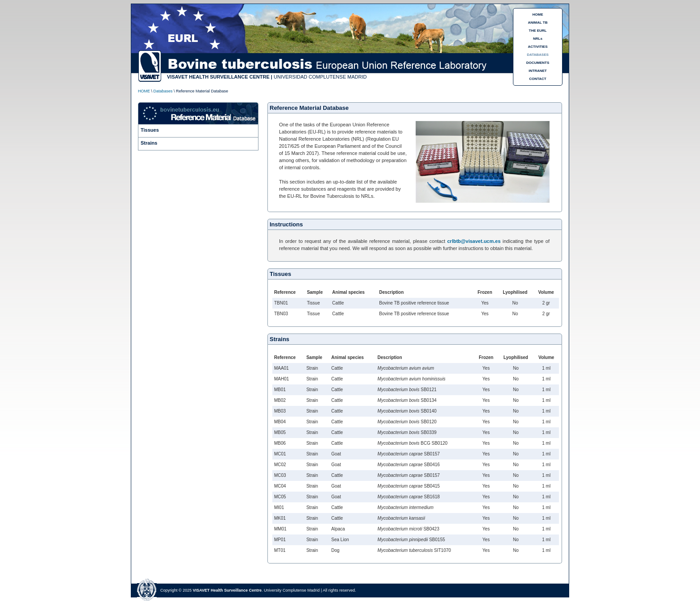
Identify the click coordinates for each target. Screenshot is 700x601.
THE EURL (538, 31)
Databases (163, 91)
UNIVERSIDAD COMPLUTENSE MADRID (320, 77)
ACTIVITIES (537, 47)
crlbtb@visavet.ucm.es (474, 241)
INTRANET (537, 71)
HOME (538, 15)
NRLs (538, 39)
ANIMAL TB (538, 23)
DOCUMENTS (538, 63)
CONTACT (538, 79)
